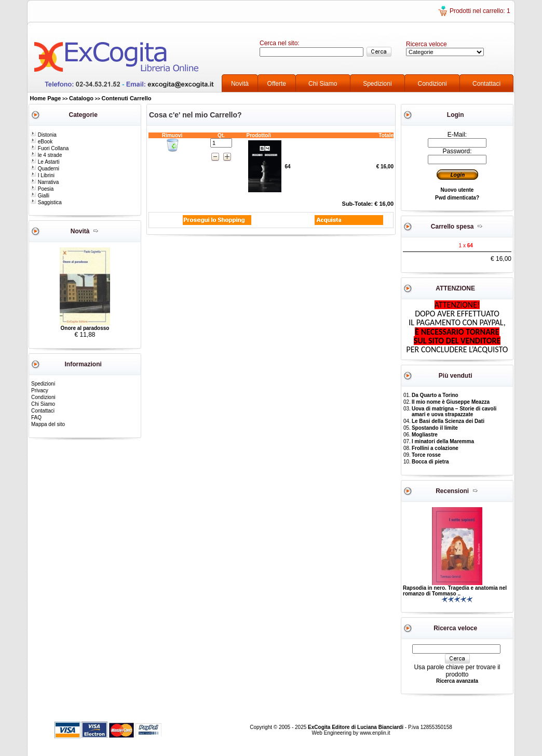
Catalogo (81, 98)
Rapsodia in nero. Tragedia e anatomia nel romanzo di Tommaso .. (455, 591)
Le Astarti (45, 162)
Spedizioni (377, 84)
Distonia (44, 135)
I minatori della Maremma (443, 441)
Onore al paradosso (85, 328)
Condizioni (432, 84)
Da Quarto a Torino (435, 395)
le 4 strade (46, 155)
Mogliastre (425, 435)
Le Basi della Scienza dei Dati (448, 421)
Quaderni (45, 169)
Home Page (46, 98)
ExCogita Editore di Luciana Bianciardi (356, 727)
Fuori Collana (50, 148)
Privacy (40, 390)
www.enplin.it (375, 733)
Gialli (40, 196)
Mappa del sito (48, 424)
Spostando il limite (435, 428)
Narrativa (45, 182)
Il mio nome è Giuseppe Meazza (451, 402)
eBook (42, 142)
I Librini (43, 175)
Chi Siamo (323, 84)
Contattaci (486, 84)
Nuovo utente (457, 190)
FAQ (36, 417)
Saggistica (46, 202)
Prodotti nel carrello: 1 (480, 11)
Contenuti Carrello (127, 98)
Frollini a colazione (435, 448)
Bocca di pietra (430, 462)
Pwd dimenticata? (457, 198)
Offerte (277, 84)
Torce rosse (426, 455)
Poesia (42, 189)
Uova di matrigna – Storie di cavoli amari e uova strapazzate (454, 412)
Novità (240, 84)
